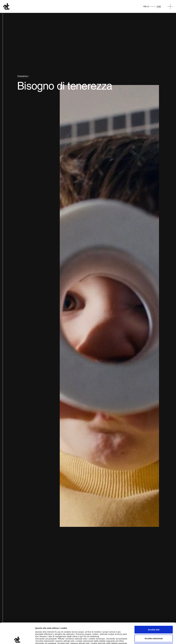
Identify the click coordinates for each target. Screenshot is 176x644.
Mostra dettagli (141, 639)
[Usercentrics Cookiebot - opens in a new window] (17, 639)
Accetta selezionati (154, 618)
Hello (146, 6)
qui (73, 627)
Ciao (159, 6)
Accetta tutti (154, 609)
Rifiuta (154, 626)
